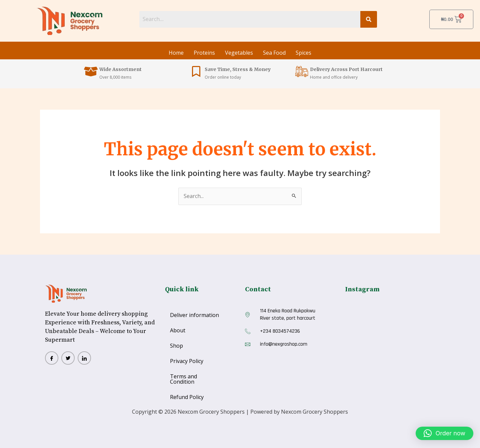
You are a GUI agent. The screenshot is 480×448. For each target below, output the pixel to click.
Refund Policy (187, 397)
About (178, 330)
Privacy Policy (187, 361)
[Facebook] (52, 358)
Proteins (204, 53)
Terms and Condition (183, 379)
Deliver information (194, 315)
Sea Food (274, 53)
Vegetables (239, 53)
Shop (176, 346)
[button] (444, 433)
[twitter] (68, 358)
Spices (303, 53)
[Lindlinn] (84, 358)
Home (176, 53)
